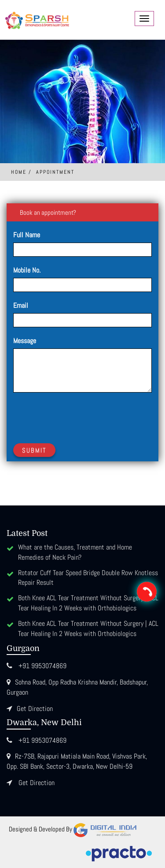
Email (21, 305)
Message (25, 341)
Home (19, 172)
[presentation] (80, 416)
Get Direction (35, 709)
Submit (34, 450)
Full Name (27, 235)
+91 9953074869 (42, 666)
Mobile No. (27, 270)
